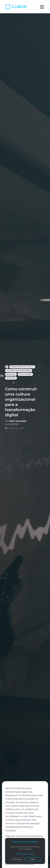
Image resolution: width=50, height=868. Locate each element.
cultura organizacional (19, 371)
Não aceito (17, 859)
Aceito (33, 859)
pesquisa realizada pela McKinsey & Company (22, 827)
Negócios (11, 374)
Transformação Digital (22, 367)
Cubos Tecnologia (18, 421)
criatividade (25, 374)
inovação (11, 378)
